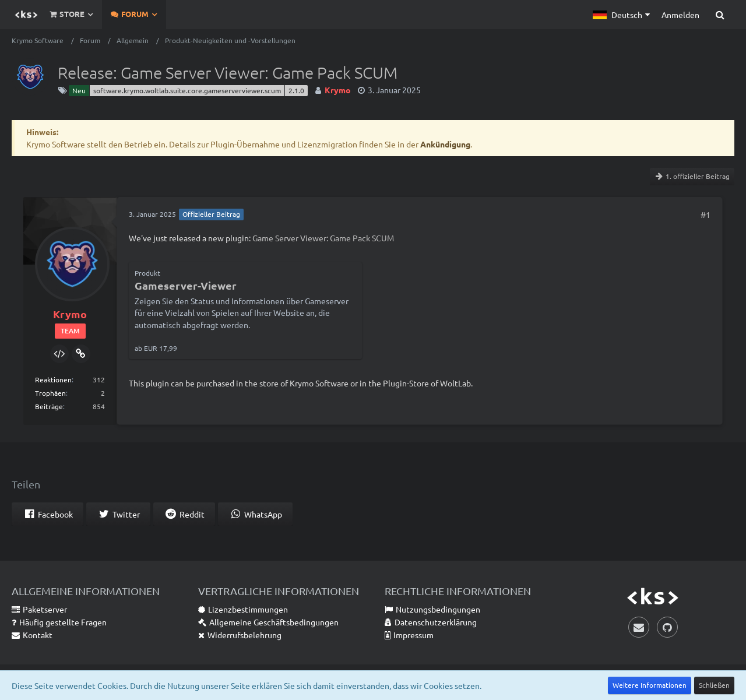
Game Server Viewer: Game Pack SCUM (323, 238)
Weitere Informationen (650, 685)
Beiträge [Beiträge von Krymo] (49, 406)
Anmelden (680, 15)
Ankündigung (445, 144)
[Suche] (720, 15)
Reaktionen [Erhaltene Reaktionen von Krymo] (53, 379)
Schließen (714, 685)
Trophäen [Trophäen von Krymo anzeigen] (50, 393)
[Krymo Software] (26, 15)
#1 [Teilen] (705, 214)
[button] (621, 15)
